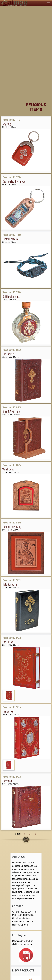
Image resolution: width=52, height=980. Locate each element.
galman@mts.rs (23, 918)
